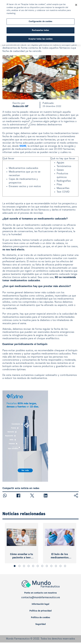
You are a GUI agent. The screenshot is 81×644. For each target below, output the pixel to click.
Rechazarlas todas (40, 30)
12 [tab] (66, 567)
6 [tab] (38, 567)
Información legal (40, 604)
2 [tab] (20, 567)
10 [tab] (57, 567)
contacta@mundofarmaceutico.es (41, 598)
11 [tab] (61, 567)
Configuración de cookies (40, 22)
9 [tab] (52, 567)
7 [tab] (43, 567)
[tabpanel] (22, 543)
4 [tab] (29, 567)
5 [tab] (34, 567)
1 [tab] (16, 567)
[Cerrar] (76, 5)
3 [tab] (25, 567)
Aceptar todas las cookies (40, 39)
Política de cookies (40, 618)
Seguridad (40, 624)
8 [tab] (47, 567)
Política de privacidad (40, 611)
